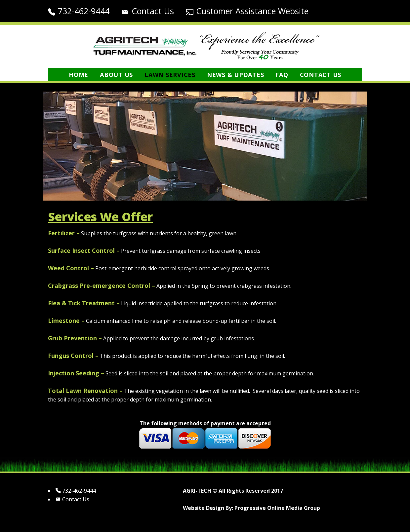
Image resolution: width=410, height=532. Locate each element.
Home (79, 75)
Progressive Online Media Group (277, 508)
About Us (116, 75)
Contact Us (153, 11)
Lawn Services (170, 75)
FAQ (282, 75)
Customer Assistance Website (252, 11)
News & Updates (236, 75)
